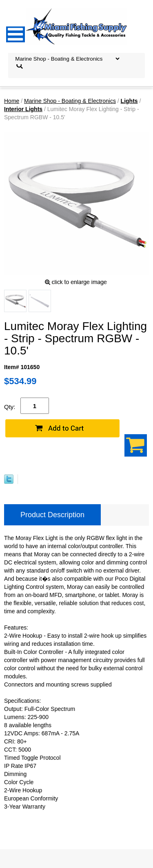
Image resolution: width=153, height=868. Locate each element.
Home (12, 101)
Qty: (10, 407)
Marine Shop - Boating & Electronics (70, 101)
